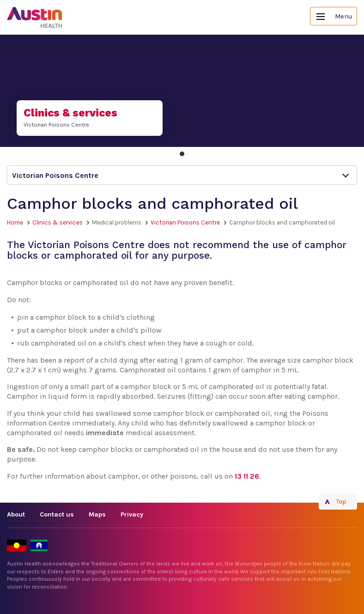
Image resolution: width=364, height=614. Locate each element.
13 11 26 (247, 476)
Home (15, 222)
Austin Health (35, 17)
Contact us (57, 514)
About (16, 514)
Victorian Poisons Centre (185, 222)
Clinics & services (58, 222)
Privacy (132, 514)
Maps (97, 514)
